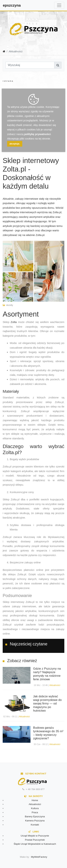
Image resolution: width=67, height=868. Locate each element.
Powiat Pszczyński (35, 840)
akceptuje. (15, 144)
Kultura (35, 808)
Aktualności (55, 685)
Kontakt (35, 825)
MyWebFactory (39, 857)
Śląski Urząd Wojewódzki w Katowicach (35, 844)
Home (35, 800)
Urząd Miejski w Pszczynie (35, 836)
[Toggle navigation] (59, 5)
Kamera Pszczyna (35, 821)
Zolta (14, 322)
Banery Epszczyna (35, 816)
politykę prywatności (37, 134)
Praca (35, 812)
